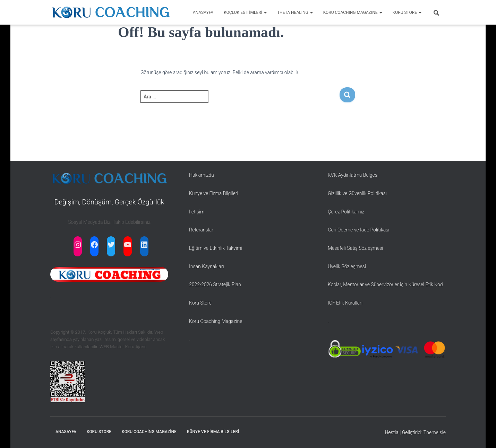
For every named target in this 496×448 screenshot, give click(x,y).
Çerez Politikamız (346, 212)
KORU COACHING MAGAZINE (353, 12)
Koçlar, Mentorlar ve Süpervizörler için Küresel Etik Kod (385, 284)
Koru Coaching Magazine (216, 321)
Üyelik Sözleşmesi (347, 266)
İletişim (197, 212)
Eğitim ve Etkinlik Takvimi (216, 248)
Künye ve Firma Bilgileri (214, 193)
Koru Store (200, 303)
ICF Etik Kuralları (345, 303)
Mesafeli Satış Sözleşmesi (356, 248)
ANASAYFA (203, 12)
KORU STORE (407, 12)
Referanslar (201, 230)
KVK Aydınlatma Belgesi (353, 175)
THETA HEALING (295, 12)
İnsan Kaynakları (207, 266)
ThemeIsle (435, 432)
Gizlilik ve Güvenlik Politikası (357, 193)
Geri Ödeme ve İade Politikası (358, 230)
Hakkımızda (202, 175)
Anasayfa (66, 432)
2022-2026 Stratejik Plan (215, 284)
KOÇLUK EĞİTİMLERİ (245, 12)
